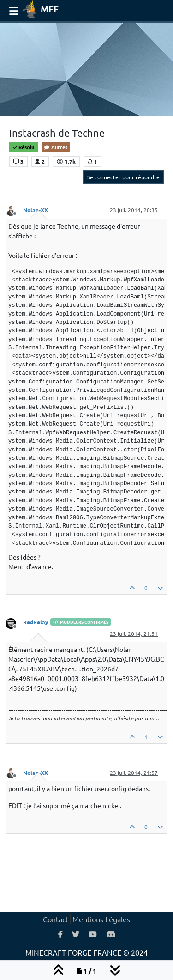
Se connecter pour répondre (123, 177)
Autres (56, 147)
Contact (56, 919)
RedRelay (36, 622)
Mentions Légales (101, 919)
